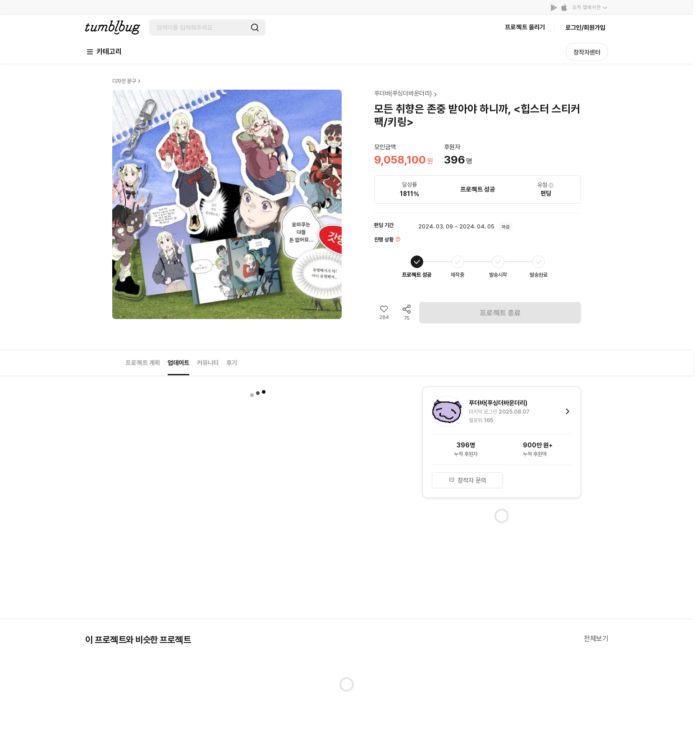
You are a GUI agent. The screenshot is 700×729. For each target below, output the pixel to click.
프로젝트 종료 (500, 313)
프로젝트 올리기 (525, 27)
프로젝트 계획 (143, 363)
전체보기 (596, 639)
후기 (232, 363)
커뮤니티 (208, 363)
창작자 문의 (467, 480)
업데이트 (178, 363)
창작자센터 (587, 52)
